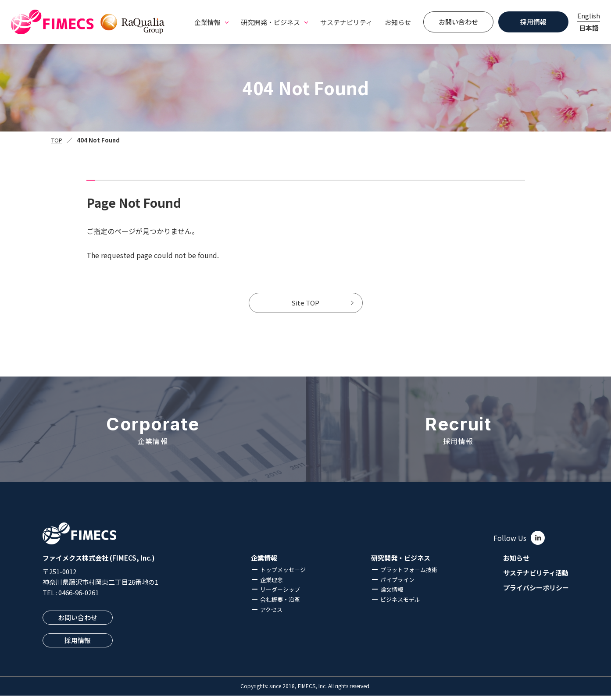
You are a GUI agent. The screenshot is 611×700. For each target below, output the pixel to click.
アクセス (271, 614)
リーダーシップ (280, 594)
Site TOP (306, 305)
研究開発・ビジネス (401, 562)
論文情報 (392, 594)
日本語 (589, 28)
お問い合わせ (458, 22)
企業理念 (272, 584)
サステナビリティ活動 (536, 577)
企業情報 (264, 562)
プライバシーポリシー (536, 592)
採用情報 (533, 22)
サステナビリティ (346, 22)
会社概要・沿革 (280, 604)
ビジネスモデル (400, 604)
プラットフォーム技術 (409, 574)
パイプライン (397, 584)
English (589, 16)
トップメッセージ (283, 574)
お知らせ (398, 22)
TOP (57, 140)
